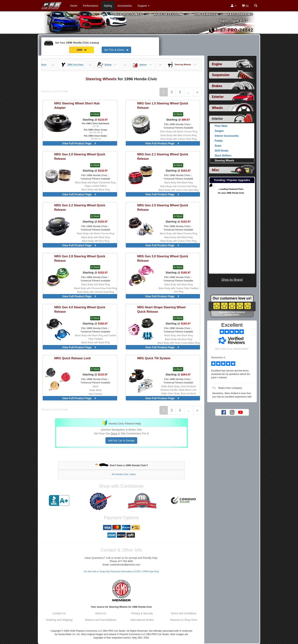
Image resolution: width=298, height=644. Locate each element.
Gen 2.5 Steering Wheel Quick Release (163, 207)
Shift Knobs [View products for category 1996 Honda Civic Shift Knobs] (222, 151)
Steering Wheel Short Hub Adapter (77, 105)
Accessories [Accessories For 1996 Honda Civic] (125, 6)
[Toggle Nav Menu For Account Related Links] (233, 6)
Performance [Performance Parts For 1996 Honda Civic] (90, 6)
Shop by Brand (232, 280)
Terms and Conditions (183, 613)
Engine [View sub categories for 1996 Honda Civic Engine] (217, 64)
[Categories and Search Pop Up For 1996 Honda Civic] (256, 6)
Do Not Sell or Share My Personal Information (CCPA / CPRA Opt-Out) (121, 572)
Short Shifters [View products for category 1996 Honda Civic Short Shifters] (223, 156)
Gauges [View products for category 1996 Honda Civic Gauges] (219, 131)
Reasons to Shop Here (184, 620)
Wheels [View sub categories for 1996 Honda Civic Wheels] (217, 108)
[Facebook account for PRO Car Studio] (224, 412)
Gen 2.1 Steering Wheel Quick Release (163, 156)
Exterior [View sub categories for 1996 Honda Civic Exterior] (218, 97)
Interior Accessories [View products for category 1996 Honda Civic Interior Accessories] (227, 136)
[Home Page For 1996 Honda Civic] (52, 5)
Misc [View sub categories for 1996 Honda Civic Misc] (216, 170)
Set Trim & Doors (116, 50)
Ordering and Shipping (59, 620)
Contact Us (59, 613)
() (245, 6)
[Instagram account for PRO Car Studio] (232, 412)
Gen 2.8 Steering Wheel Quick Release (80, 258)
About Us (101, 613)
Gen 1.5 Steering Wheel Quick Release (163, 105)
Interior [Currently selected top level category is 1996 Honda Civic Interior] (217, 119)
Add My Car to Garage (121, 440)
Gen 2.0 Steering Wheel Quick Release (80, 156)
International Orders (142, 620)
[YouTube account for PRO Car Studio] (240, 412)
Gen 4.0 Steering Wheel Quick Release (80, 309)
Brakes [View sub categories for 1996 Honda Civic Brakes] (217, 86)
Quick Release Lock (72, 358)
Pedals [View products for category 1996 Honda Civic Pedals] (219, 141)
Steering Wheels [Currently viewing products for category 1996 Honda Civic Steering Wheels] (225, 161)
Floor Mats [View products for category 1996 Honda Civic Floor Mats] (221, 126)
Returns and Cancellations (101, 620)
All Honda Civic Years (124, 474)
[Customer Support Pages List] (144, 6)
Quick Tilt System (154, 358)
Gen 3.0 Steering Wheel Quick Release (163, 258)
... (189, 92)
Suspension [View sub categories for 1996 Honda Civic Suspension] (221, 75)
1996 (82, 50)
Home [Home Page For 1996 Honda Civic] (74, 6)
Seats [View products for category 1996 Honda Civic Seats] (218, 146)
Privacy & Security (142, 613)
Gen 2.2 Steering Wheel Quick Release (80, 207)
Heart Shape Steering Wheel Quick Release (161, 309)
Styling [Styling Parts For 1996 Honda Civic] (108, 6)
